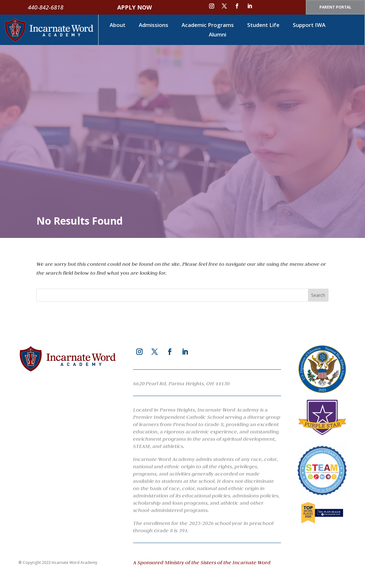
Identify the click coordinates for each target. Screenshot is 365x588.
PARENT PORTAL (335, 7)
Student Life (263, 26)
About (118, 26)
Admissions (154, 26)
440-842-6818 (46, 7)
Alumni (218, 35)
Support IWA (309, 26)
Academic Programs (208, 26)
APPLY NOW (134, 7)
